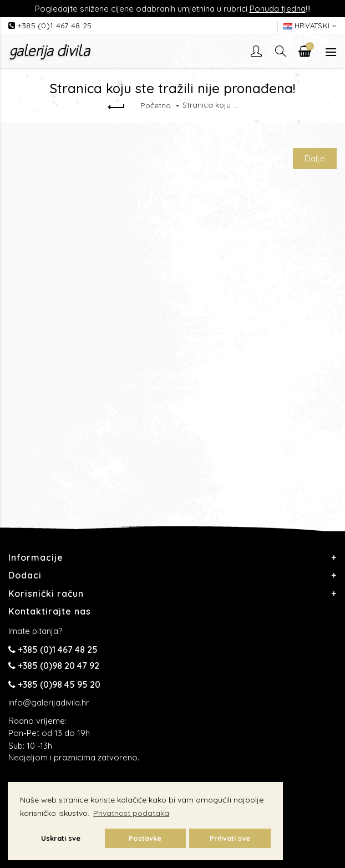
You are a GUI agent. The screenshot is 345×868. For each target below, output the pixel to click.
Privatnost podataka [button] (131, 813)
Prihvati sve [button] (230, 838)
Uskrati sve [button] (61, 838)
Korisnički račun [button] (46, 593)
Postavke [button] (145, 838)
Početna (156, 105)
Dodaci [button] (25, 575)
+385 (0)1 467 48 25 (55, 26)
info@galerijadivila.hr (49, 702)
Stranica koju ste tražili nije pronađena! (210, 105)
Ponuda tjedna (278, 9)
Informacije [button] (36, 557)
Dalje (315, 158)
